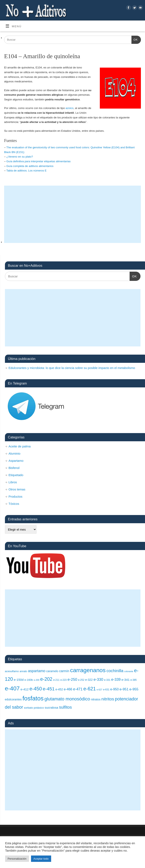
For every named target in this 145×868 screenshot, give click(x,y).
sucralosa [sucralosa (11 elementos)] (52, 707)
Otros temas (17, 489)
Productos (16, 496)
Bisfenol (14, 468)
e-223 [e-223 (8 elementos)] (64, 680)
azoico (69, 108)
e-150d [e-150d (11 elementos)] (19, 680)
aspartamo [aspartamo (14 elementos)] (37, 671)
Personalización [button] (17, 859)
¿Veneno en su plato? (20, 157)
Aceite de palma (20, 446)
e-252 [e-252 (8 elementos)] (81, 680)
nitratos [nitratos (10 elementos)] (96, 699)
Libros (13, 482)
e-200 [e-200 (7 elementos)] (36, 680)
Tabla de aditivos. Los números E (26, 171)
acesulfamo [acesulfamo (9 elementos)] (12, 671)
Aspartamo (16, 461)
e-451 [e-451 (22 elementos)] (49, 689)
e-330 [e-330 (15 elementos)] (98, 679)
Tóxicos (14, 504)
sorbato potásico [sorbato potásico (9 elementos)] (34, 708)
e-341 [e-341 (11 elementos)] (125, 680)
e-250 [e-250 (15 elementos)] (72, 679)
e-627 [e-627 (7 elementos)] (100, 690)
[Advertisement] (72, 214)
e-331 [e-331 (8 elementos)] (107, 680)
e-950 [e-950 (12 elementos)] (115, 689)
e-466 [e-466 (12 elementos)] (68, 689)
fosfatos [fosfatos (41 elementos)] (33, 698)
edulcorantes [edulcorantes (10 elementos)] (13, 699)
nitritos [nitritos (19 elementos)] (108, 699)
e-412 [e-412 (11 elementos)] (25, 689)
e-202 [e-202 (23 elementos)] (46, 679)
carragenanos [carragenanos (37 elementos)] (88, 670)
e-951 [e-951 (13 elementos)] (124, 689)
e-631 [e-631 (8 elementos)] (106, 690)
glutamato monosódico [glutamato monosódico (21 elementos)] (67, 699)
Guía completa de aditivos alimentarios (30, 166)
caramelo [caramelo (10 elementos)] (52, 671)
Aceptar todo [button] (41, 859)
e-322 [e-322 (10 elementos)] (89, 680)
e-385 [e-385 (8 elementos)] (134, 680)
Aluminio (15, 453)
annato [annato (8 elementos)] (23, 671)
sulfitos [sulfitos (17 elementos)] (66, 707)
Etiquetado (16, 475)
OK (135, 39)
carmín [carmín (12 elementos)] (64, 671)
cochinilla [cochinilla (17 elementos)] (115, 671)
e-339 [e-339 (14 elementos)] (116, 680)
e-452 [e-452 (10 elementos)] (59, 689)
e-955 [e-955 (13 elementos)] (134, 689)
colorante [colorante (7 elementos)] (129, 671)
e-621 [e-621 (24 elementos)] (90, 689)
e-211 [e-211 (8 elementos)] (56, 680)
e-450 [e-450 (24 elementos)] (36, 689)
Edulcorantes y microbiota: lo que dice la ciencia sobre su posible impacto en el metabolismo (72, 368)
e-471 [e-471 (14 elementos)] (78, 689)
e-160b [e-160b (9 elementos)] (29, 680)
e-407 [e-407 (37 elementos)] (12, 688)
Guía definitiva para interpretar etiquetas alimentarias (39, 161)
